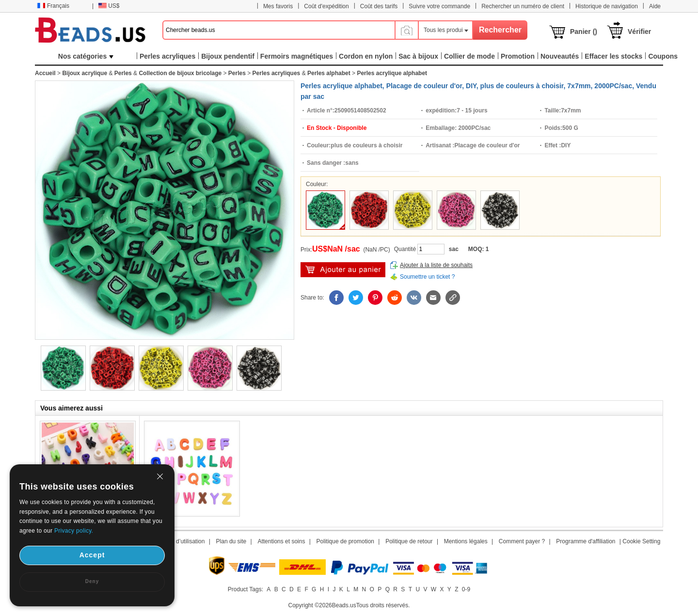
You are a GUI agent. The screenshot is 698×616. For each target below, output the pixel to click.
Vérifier (639, 32)
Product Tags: (246, 589)
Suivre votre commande (439, 6)
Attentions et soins (281, 541)
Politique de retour (409, 541)
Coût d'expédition (326, 6)
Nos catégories (86, 56)
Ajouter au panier (343, 270)
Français (53, 6)
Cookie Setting (641, 541)
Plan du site (231, 541)
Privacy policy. (74, 531)
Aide (655, 6)
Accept (92, 555)
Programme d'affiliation (586, 541)
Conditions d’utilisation (176, 541)
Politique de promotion (345, 541)
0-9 (466, 589)
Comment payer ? (522, 541)
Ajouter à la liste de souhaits (436, 265)
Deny (92, 581)
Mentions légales (466, 541)
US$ (109, 6)
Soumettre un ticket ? (427, 277)
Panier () (584, 32)
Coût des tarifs (379, 6)
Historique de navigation (607, 6)
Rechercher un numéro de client (523, 6)
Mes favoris (278, 6)
